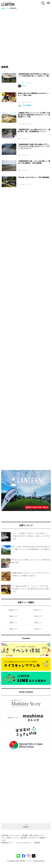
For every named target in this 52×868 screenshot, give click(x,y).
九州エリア (38, 629)
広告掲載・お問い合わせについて (33, 835)
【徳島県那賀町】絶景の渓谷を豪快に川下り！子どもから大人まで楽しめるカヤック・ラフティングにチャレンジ (34, 146)
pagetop (26, 826)
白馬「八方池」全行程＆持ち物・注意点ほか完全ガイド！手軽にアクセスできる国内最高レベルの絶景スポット (31, 549)
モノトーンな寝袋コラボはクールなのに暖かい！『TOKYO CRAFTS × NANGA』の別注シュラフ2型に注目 (30, 536)
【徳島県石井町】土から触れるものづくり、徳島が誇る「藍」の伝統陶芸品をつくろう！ (34, 130)
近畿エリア (13, 623)
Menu (48, 2)
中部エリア (38, 616)
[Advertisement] (26, 36)
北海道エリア (13, 610)
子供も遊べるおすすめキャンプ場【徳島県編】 (34, 177)
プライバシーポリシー (24, 843)
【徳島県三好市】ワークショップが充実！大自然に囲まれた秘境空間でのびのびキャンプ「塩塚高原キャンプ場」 (34, 115)
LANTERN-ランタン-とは (10, 835)
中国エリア (38, 623)
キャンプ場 (21, 83)
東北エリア (38, 610)
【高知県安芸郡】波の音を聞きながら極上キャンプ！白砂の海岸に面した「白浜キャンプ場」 (34, 75)
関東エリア (13, 616)
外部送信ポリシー (7, 843)
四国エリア (13, 629)
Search (43, 3)
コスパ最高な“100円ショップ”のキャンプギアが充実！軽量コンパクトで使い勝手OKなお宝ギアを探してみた (31, 589)
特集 (19, 139)
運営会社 (37, 843)
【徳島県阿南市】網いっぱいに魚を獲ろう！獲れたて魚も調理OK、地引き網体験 (34, 162)
